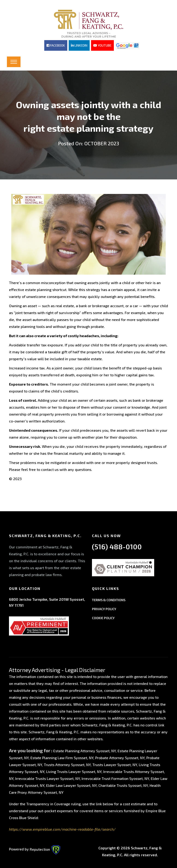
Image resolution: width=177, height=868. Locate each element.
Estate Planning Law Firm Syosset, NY (62, 757)
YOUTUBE (102, 45)
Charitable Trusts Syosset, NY (123, 785)
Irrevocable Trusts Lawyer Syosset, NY (47, 778)
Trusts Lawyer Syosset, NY (115, 764)
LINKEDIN (79, 45)
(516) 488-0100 (117, 546)
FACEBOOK (56, 45)
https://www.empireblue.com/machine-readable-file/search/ (62, 829)
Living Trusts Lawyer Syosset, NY (74, 771)
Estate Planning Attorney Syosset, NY (84, 750)
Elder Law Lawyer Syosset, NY (71, 785)
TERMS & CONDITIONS (109, 599)
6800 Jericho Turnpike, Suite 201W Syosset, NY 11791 (47, 602)
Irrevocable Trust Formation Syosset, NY (115, 778)
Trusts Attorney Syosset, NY (67, 764)
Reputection (45, 849)
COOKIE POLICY (103, 617)
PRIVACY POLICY (104, 608)
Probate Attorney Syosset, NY (120, 757)
